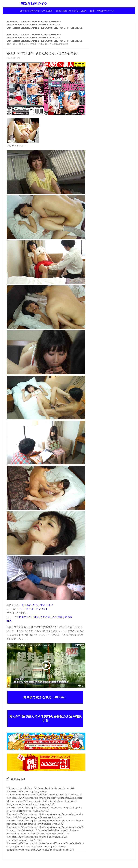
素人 (9, 621)
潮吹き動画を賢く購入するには (71, 11)
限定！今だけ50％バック (102, 11)
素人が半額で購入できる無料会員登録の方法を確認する (45, 719)
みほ (29, 605)
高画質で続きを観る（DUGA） (45, 697)
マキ (43, 605)
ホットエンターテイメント (33, 609)
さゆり (36, 605)
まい (24, 605)
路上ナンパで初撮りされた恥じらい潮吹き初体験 (46, 617)
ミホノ (49, 605)
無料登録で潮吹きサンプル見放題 (36, 11)
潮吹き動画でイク (34, 4)
